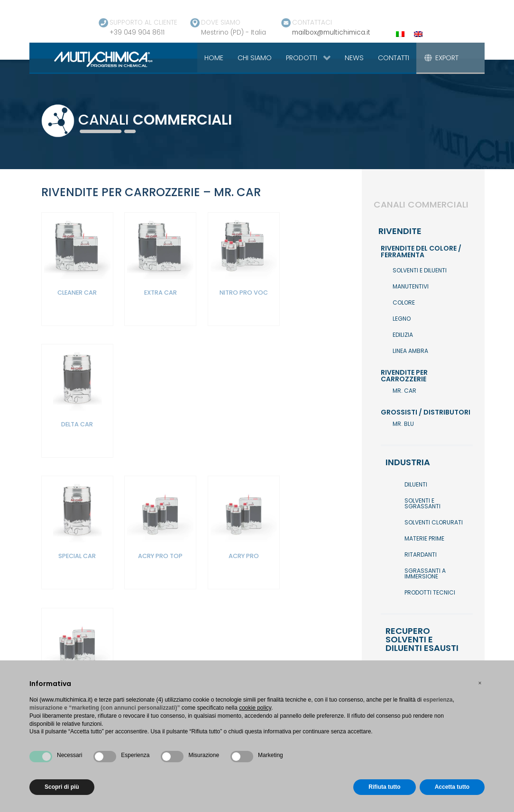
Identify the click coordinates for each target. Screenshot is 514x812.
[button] (480, 683)
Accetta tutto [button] (452, 787)
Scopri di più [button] (62, 787)
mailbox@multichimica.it (331, 32)
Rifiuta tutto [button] (384, 787)
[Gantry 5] (92, 59)
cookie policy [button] (255, 708)
